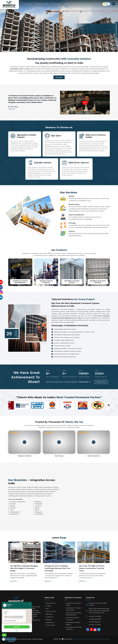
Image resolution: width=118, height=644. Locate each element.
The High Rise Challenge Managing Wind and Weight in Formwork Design (24, 568)
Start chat (17, 627)
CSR (73, 4)
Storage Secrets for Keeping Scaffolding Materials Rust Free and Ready (57, 568)
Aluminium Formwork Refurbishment (74, 614)
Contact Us (97, 4)
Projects (67, 4)
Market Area (50, 622)
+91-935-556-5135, (95, 622)
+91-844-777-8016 (95, 625)
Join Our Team (51, 611)
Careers (80, 4)
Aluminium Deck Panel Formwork (74, 628)
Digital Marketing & (90, 639)
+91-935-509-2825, (95, 619)
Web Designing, (79, 639)
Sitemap (49, 620)
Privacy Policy (50, 625)
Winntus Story (51, 603)
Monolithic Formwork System (73, 623)
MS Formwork (57, 4)
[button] (10, 271)
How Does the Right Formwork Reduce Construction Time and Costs (92, 568)
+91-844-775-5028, (95, 616)
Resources (88, 4)
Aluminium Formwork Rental (74, 604)
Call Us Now (84, 382)
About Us (29, 4)
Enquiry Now (101, 382)
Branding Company (103, 639)
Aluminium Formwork (42, 4)
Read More (59, 77)
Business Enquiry (9, 639)
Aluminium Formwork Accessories (74, 609)
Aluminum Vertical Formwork (72, 619)
